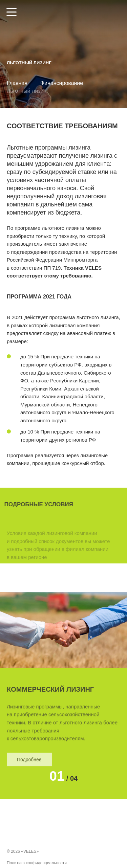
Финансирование (62, 83)
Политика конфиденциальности (37, 863)
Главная (17, 83)
